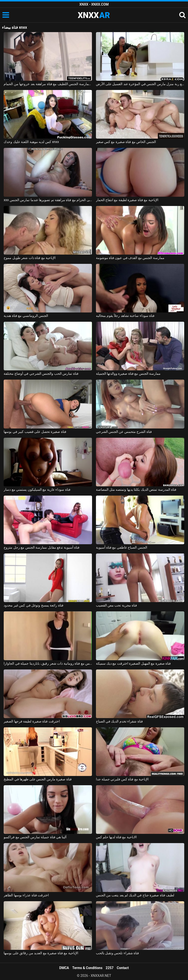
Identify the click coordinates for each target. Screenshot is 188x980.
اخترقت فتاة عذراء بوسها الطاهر (26, 895)
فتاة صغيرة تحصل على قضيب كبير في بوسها (35, 432)
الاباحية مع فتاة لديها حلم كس (116, 837)
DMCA (64, 968)
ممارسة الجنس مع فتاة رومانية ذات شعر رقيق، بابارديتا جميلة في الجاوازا (48, 663)
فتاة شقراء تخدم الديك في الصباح (119, 721)
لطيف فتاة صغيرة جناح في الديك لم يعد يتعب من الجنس (135, 895)
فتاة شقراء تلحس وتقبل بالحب (118, 953)
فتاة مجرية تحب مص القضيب (117, 605)
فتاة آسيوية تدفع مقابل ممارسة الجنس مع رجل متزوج (42, 547)
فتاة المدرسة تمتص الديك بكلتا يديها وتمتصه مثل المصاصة (136, 490)
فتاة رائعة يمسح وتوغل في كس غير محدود (33, 605)
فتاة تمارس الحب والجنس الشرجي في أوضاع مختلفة (41, 374)
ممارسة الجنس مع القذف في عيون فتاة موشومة (130, 258)
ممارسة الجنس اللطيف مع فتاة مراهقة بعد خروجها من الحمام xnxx (48, 84)
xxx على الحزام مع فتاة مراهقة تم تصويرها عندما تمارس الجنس (48, 200)
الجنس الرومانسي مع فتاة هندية (26, 316)
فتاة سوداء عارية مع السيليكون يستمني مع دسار (37, 490)
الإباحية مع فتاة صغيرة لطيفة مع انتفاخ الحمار (127, 200)
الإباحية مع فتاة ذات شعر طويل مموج (30, 258)
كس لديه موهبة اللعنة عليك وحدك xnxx (31, 142)
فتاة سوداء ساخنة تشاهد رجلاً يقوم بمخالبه (125, 316)
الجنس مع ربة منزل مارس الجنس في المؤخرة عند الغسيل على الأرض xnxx (140, 84)
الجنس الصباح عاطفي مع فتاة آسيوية (122, 547)
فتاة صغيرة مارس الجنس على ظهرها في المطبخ (38, 779)
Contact (123, 968)
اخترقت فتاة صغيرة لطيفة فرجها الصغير (32, 721)
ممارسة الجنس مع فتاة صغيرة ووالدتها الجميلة (128, 374)
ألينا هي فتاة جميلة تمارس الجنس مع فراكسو (35, 837)
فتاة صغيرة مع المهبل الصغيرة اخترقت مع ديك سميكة (133, 663)
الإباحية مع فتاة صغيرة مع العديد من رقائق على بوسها (41, 953)
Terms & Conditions (87, 968)
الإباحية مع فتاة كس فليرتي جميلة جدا (122, 779)
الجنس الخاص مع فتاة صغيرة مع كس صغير (126, 142)
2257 (110, 968)
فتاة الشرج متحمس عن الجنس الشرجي (124, 432)
